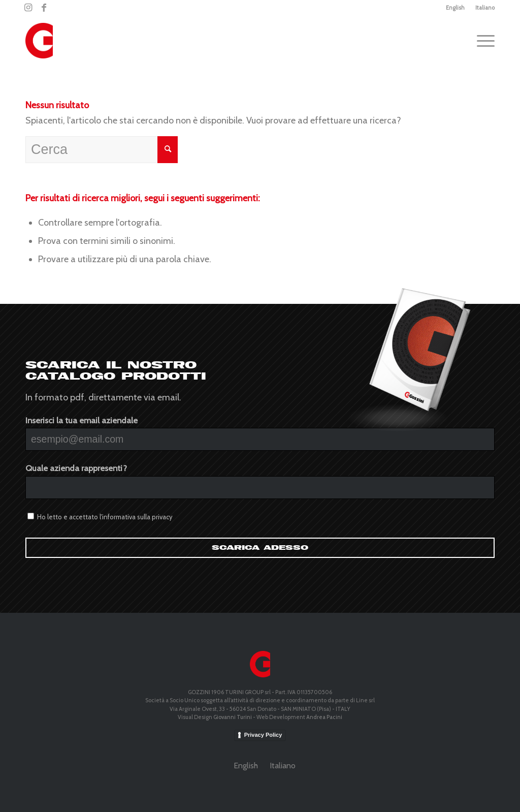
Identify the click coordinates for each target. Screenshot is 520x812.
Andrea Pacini (324, 717)
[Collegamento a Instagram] (28, 8)
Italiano (485, 8)
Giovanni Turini (233, 717)
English (455, 8)
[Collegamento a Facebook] (44, 8)
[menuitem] (456, 8)
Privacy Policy (263, 735)
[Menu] (482, 41)
